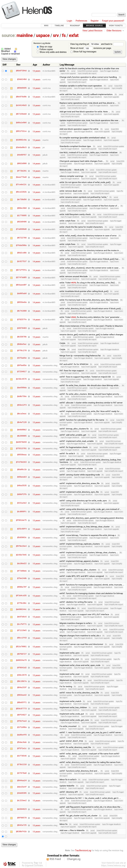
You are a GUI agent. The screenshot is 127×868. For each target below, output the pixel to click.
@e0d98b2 (22, 430)
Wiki (46, 26)
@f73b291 (22, 171)
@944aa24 (22, 781)
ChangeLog (74, 859)
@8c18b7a (22, 681)
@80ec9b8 (22, 208)
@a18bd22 (22, 563)
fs (64, 35)
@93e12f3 (22, 405)
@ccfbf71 (22, 624)
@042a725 (22, 825)
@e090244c (21, 609)
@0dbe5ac (22, 344)
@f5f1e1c (22, 748)
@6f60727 (22, 654)
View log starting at (86, 44)
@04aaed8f (21, 285)
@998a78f (22, 587)
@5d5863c (22, 538)
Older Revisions (114, 31)
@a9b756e (22, 396)
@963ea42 (22, 695)
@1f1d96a (22, 727)
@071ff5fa (21, 270)
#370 (74, 283)
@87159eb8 (21, 114)
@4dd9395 (22, 793)
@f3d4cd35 (21, 596)
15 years (36, 328)
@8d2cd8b (22, 253)
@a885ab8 (22, 294)
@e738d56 (22, 199)
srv (56, 35)
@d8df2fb (22, 494)
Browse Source (94, 26)
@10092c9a (21, 140)
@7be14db (22, 578)
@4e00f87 (22, 155)
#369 (74, 317)
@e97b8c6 (22, 617)
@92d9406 (22, 222)
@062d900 (22, 163)
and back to (112, 44)
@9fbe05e (22, 365)
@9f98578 (22, 818)
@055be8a (22, 302)
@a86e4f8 (22, 735)
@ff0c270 (22, 351)
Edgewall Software (34, 866)
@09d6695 (22, 88)
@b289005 (22, 436)
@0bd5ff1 (22, 702)
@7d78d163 (21, 462)
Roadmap (75, 26)
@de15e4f (22, 787)
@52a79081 (21, 647)
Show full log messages (83, 52)
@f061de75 (21, 520)
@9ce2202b (21, 192)
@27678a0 (22, 773)
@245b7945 (21, 555)
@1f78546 (22, 756)
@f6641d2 (22, 668)
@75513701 (21, 448)
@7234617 (22, 372)
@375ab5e (22, 358)
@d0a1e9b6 (21, 123)
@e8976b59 (21, 442)
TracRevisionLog (83, 851)
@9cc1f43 (22, 638)
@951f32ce (21, 131)
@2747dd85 (21, 278)
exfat (74, 35)
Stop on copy (45, 47)
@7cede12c (21, 185)
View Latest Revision (92, 31)
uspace (43, 35)
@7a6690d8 (21, 229)
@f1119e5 (22, 631)
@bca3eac (22, 414)
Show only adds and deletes (52, 52)
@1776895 (22, 216)
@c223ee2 (22, 800)
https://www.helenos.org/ (113, 866)
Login (69, 21)
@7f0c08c (22, 603)
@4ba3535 (22, 486)
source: (9, 35)
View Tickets (116, 26)
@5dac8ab (22, 742)
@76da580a (21, 245)
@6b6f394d (21, 71)
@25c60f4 (22, 529)
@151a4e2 (22, 503)
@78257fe (22, 320)
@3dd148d (22, 79)
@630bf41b (21, 832)
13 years (36, 71)
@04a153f (22, 688)
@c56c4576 (21, 379)
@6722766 (22, 238)
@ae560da (22, 388)
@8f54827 (22, 715)
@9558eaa (22, 455)
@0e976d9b (21, 97)
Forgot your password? (113, 21)
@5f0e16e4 (21, 546)
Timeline (59, 26)
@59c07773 (21, 709)
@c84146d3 (21, 105)
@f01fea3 (22, 721)
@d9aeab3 (22, 477)
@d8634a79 (21, 660)
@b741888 (22, 311)
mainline (25, 35)
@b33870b (22, 337)
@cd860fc (22, 512)
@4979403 (22, 328)
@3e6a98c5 (21, 147)
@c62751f (22, 261)
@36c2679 (22, 675)
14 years (36, 155)
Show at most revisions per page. (91, 48)
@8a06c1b (22, 470)
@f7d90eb (22, 571)
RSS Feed (55, 859)
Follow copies (45, 49)
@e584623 (22, 809)
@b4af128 (22, 422)
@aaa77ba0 (21, 177)
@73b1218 (22, 765)
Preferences (81, 21)
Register (95, 21)
